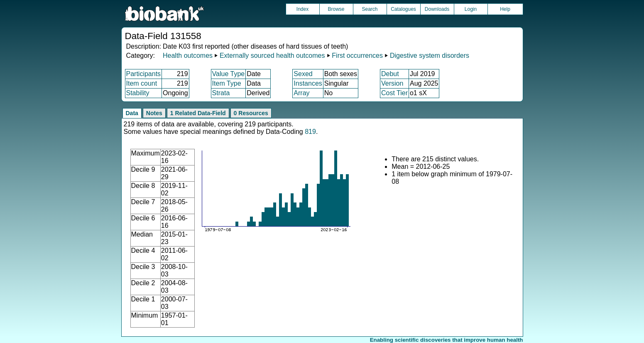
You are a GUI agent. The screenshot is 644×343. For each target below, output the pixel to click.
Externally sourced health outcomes (272, 56)
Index (302, 9)
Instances (308, 83)
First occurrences (357, 56)
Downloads (437, 9)
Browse (336, 9)
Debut (390, 74)
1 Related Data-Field (198, 113)
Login (471, 9)
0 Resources (251, 113)
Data (132, 113)
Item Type (227, 83)
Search (370, 9)
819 (310, 132)
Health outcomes (188, 56)
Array (301, 93)
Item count (142, 83)
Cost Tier (394, 93)
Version (392, 83)
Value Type (229, 74)
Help (505, 9)
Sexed (303, 74)
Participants (144, 74)
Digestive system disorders (430, 56)
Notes (154, 113)
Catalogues (403, 9)
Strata (221, 93)
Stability (138, 93)
